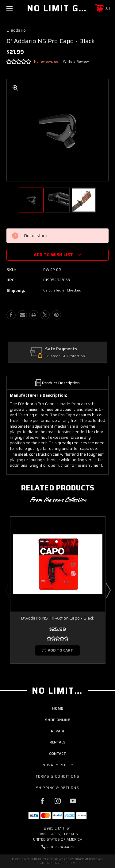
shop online (57, 720)
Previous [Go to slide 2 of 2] (7, 590)
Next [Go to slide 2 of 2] (108, 590)
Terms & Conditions (57, 776)
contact (57, 753)
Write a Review (76, 61)
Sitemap (73, 863)
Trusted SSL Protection (65, 356)
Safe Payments (61, 349)
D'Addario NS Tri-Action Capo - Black (57, 618)
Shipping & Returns (57, 788)
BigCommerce (86, 859)
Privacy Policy (57, 765)
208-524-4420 (61, 847)
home (58, 708)
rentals (57, 742)
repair (57, 731)
